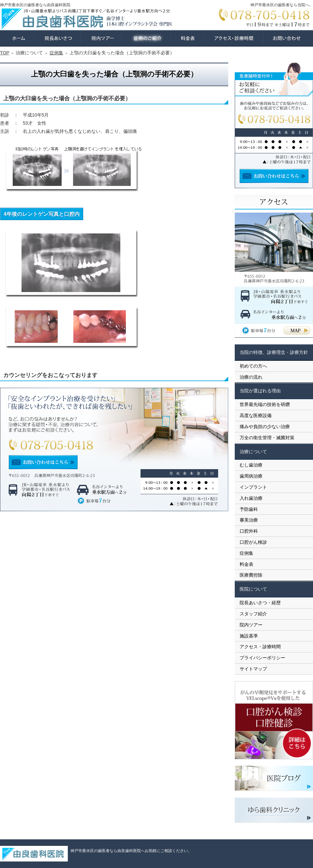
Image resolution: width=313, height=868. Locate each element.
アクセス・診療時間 (260, 647)
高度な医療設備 (256, 415)
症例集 (246, 553)
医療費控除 (251, 575)
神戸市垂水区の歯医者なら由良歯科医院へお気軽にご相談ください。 (131, 851)
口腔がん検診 (253, 542)
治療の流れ (251, 377)
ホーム (17, 38)
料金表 (246, 564)
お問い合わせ (288, 38)
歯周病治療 (251, 476)
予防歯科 (249, 509)
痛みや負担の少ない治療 (265, 427)
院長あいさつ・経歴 (260, 603)
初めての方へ (253, 366)
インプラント (253, 487)
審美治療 (249, 520)
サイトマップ (253, 669)
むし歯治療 (251, 465)
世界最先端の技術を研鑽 (265, 404)
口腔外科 (249, 531)
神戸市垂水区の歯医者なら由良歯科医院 (35, 5)
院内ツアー (251, 625)
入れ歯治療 (251, 498)
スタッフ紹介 (253, 614)
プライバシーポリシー (262, 658)
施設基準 (249, 636)
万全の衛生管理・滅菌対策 (267, 438)
